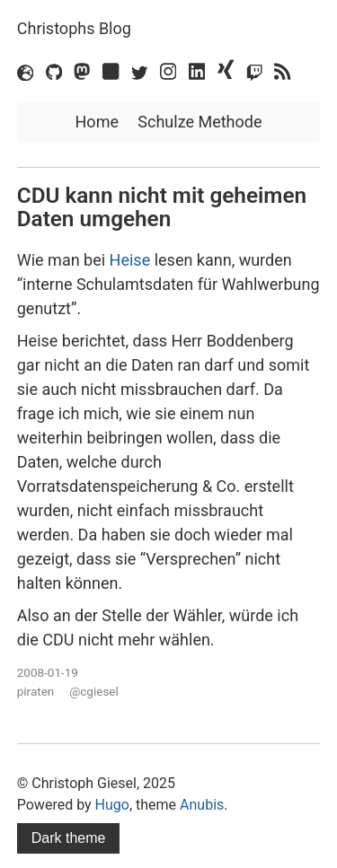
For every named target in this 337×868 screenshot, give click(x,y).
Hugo (112, 805)
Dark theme (69, 838)
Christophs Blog (74, 28)
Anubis (202, 805)
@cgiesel (94, 691)
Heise (130, 260)
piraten (36, 691)
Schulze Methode (200, 122)
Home (97, 122)
